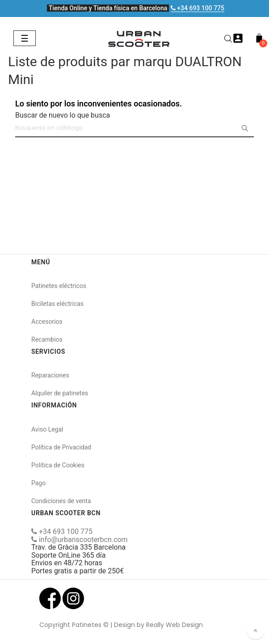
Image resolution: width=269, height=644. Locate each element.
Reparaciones (50, 375)
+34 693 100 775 (198, 8)
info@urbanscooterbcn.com (79, 540)
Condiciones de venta (61, 501)
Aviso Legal (47, 429)
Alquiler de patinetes (60, 393)
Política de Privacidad (61, 447)
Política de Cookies (58, 465)
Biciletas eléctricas (57, 304)
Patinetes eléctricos (59, 286)
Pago (38, 483)
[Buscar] (134, 128)
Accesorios (47, 322)
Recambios (47, 339)
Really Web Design (174, 625)
